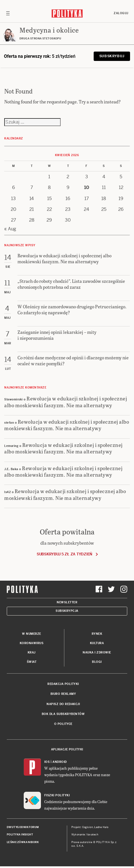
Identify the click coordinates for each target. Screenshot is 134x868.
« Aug (10, 229)
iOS (47, 762)
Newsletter (67, 602)
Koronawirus (32, 643)
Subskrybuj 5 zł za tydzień (64, 554)
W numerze (32, 634)
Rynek (97, 634)
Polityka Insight (20, 835)
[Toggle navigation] (8, 13)
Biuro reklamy (63, 694)
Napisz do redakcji (63, 704)
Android (60, 762)
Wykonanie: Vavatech (85, 835)
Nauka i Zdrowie (97, 652)
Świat (32, 662)
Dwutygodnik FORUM (23, 827)
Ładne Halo (101, 827)
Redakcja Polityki (63, 684)
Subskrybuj (112, 56)
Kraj (32, 652)
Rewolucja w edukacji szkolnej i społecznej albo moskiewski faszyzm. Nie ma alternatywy (66, 402)
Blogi (97, 662)
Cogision (88, 827)
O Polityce (63, 724)
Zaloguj (121, 13)
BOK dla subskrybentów (63, 714)
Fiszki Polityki (57, 795)
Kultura (97, 643)
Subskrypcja (67, 611)
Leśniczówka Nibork (23, 842)
